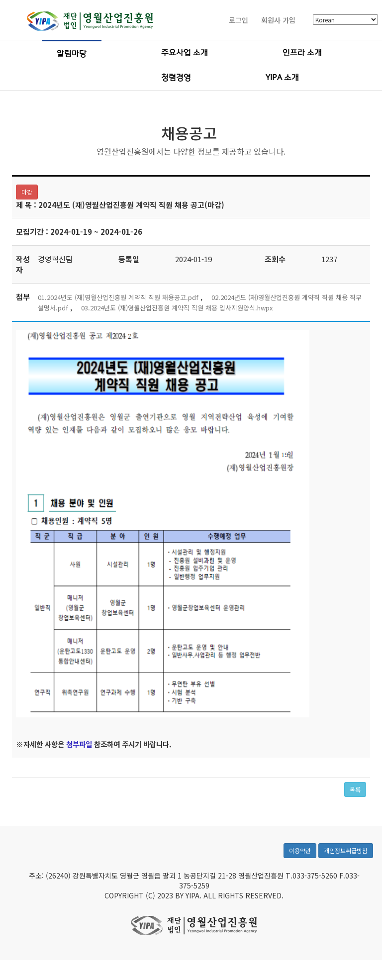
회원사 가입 (278, 20)
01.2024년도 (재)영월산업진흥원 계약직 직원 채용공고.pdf (118, 298)
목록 (355, 790)
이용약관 (300, 856)
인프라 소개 (302, 53)
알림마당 (72, 54)
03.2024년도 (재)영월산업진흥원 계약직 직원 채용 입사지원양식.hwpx (177, 308)
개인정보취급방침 (346, 856)
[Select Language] (345, 21)
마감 (27, 192)
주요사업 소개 (185, 53)
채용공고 (189, 133)
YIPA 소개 (282, 78)
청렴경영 (176, 78)
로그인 (239, 20)
